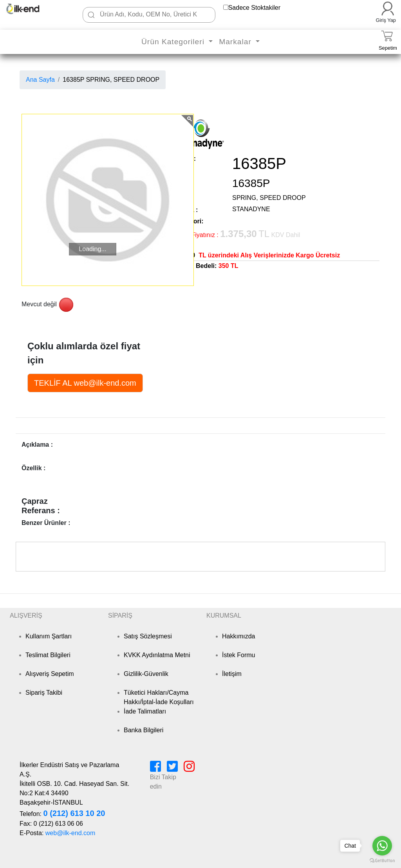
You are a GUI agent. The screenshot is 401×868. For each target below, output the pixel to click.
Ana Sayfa (40, 80)
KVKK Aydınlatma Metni (157, 655)
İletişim (232, 674)
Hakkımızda (238, 636)
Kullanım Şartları (49, 636)
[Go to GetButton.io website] (382, 860)
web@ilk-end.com (70, 833)
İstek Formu (238, 655)
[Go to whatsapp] (382, 846)
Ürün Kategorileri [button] (174, 42)
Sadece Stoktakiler (254, 8)
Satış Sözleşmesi (148, 636)
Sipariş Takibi (44, 693)
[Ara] (91, 15)
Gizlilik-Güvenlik (146, 674)
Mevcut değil (39, 304)
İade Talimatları (145, 711)
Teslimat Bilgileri (48, 655)
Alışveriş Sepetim (50, 674)
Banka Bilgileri (144, 730)
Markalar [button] (236, 42)
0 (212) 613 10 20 (74, 813)
